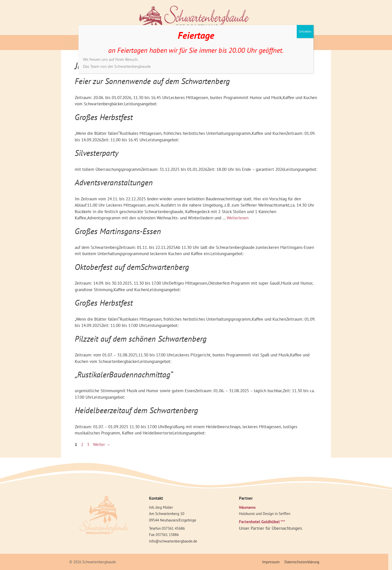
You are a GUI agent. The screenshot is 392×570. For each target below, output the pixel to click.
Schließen (305, 31)
